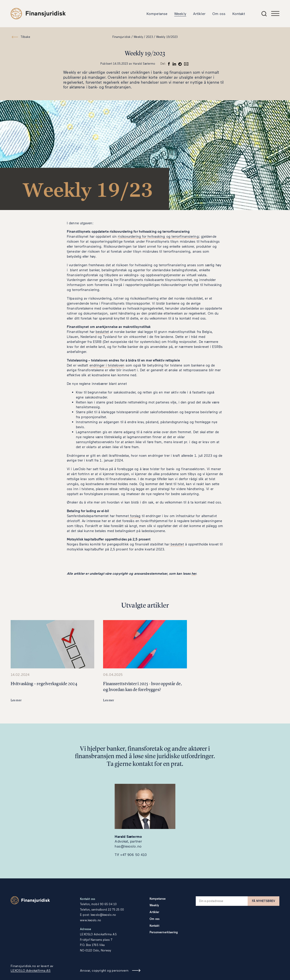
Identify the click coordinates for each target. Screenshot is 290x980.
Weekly (180, 13)
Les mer (16, 700)
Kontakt (239, 13)
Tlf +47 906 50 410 (131, 854)
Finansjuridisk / (123, 37)
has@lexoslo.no (128, 846)
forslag (135, 516)
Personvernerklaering (164, 932)
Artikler (199, 13)
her (194, 573)
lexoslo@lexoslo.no (103, 915)
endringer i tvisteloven (107, 365)
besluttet (102, 332)
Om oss (219, 13)
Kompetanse (157, 13)
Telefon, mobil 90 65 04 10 (98, 904)
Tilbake (25, 37)
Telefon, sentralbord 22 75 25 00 (102, 910)
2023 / (151, 37)
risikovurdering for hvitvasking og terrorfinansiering (158, 236)
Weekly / (139, 37)
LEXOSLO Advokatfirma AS (31, 970)
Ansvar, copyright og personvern (104, 970)
